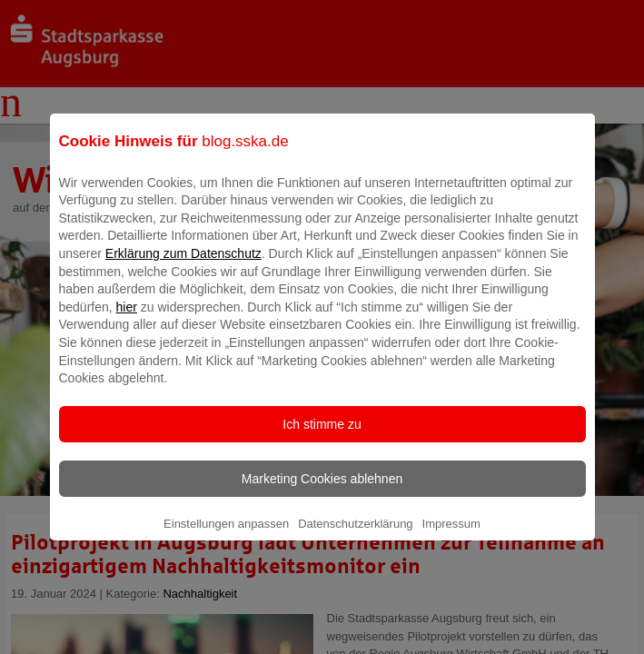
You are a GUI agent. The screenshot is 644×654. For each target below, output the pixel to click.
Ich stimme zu (322, 437)
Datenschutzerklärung (355, 536)
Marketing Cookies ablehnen (322, 491)
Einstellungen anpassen (226, 536)
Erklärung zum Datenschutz (183, 266)
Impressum (451, 536)
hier (127, 320)
